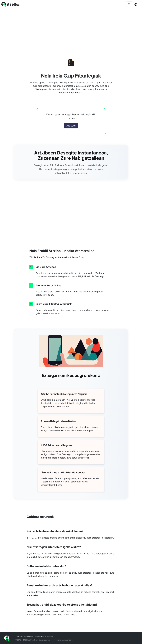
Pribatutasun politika (44, 637)
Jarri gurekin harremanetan (62, 640)
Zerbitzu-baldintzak (24, 637)
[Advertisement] (71, 29)
